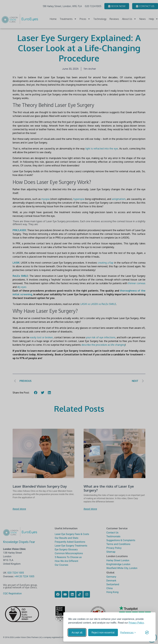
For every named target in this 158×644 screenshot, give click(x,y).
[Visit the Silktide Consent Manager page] (147, 632)
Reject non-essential (103, 632)
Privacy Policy (136, 623)
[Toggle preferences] (128, 632)
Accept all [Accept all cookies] (77, 632)
